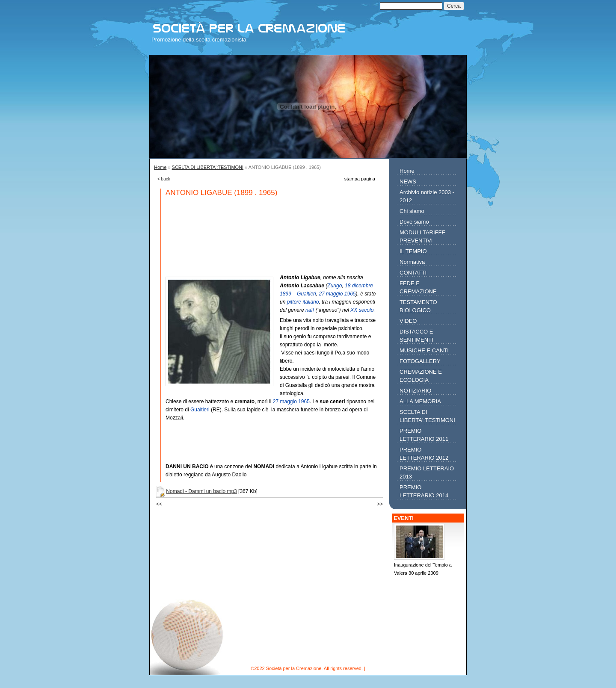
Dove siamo (414, 222)
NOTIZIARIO (415, 391)
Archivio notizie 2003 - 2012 (427, 196)
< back (164, 179)
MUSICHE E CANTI (424, 350)
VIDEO (408, 321)
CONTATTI (413, 273)
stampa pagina (360, 179)
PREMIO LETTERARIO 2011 (424, 435)
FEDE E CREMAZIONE (418, 287)
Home (160, 167)
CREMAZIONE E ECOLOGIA (421, 376)
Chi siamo (412, 211)
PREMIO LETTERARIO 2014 (424, 491)
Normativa (412, 262)
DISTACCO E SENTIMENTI (416, 336)
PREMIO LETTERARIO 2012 (424, 454)
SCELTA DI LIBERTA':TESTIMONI (208, 167)
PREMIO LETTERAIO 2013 (427, 472)
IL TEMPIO (413, 251)
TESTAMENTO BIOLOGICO (418, 306)
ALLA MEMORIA (420, 401)
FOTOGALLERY (420, 361)
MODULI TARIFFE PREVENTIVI (422, 236)
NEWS (408, 182)
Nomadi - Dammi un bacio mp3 (201, 491)
